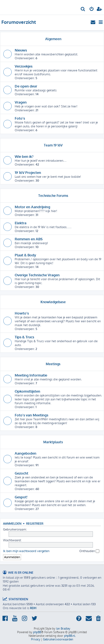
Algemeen (53, 39)
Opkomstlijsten (27, 391)
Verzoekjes (24, 66)
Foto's (20, 118)
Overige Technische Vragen (37, 275)
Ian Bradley (63, 628)
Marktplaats (53, 442)
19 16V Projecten (28, 172)
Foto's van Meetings (31, 415)
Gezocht (21, 473)
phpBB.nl (70, 636)
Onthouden (89, 551)
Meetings (53, 364)
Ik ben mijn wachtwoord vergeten (26, 551)
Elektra (21, 223)
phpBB (37, 632)
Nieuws (21, 50)
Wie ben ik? (24, 156)
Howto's (22, 313)
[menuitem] (83, 9)
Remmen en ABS (29, 239)
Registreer (35, 523)
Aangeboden (26, 453)
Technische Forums (53, 196)
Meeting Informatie (31, 375)
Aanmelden (12, 523)
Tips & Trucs (24, 337)
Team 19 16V (53, 145)
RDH (33, 608)
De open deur (26, 86)
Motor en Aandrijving (32, 207)
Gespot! (21, 497)
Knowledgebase (53, 302)
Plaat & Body (25, 255)
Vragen (21, 102)
